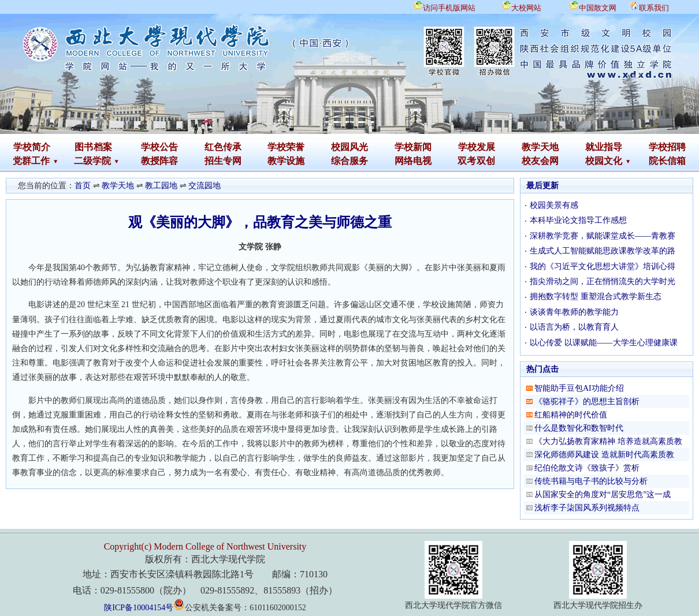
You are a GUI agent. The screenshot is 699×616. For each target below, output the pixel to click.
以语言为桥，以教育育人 (574, 327)
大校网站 (526, 8)
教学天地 (540, 147)
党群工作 (31, 161)
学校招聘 (667, 147)
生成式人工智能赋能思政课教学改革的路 (603, 251)
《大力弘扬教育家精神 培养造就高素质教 (608, 441)
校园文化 (604, 161)
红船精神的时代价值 (571, 415)
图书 (84, 147)
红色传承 (223, 147)
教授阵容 (159, 161)
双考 (467, 161)
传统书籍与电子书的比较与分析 (591, 481)
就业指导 (604, 147)
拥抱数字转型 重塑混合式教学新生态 (596, 296)
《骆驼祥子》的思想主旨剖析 (587, 402)
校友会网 (540, 161)
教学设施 (286, 161)
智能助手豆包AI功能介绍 (579, 388)
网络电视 (413, 161)
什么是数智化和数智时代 (579, 428)
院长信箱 (667, 161)
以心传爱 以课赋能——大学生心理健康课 (604, 343)
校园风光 (349, 147)
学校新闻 (413, 147)
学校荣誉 (286, 147)
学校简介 (32, 147)
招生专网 (223, 161)
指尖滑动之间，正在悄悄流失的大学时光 (603, 281)
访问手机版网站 (449, 8)
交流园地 (205, 186)
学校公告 (159, 147)
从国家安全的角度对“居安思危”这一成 (603, 494)
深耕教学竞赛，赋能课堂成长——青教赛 (603, 236)
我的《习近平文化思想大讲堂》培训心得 (603, 266)
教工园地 (161, 186)
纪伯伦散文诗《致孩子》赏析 (587, 468)
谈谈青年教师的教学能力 (574, 312)
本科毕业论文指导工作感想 (578, 220)
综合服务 (349, 161)
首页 (83, 186)
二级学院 (92, 161)
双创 (486, 161)
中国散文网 (598, 8)
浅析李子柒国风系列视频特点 (587, 508)
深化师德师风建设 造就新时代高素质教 (604, 455)
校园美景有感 (554, 205)
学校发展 (477, 147)
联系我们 (654, 8)
